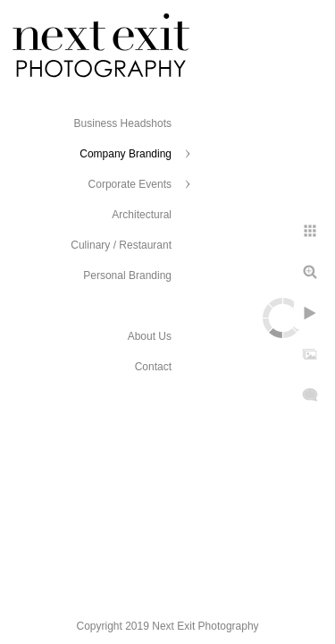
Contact (153, 367)
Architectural (142, 215)
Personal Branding (127, 275)
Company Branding (126, 154)
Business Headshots (123, 123)
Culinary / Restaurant (121, 245)
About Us (150, 336)
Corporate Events (130, 184)
